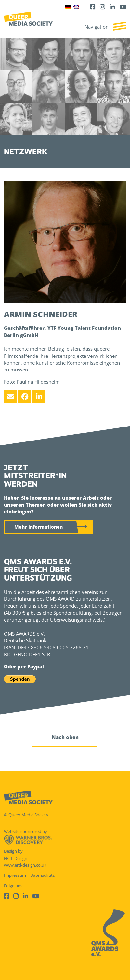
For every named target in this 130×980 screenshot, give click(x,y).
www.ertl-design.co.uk (25, 865)
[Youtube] (123, 7)
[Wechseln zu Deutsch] (68, 7)
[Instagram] (102, 7)
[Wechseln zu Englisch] (76, 7)
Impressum (15, 875)
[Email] (10, 397)
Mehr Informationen (39, 527)
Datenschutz (42, 875)
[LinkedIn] (112, 7)
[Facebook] (93, 7)
